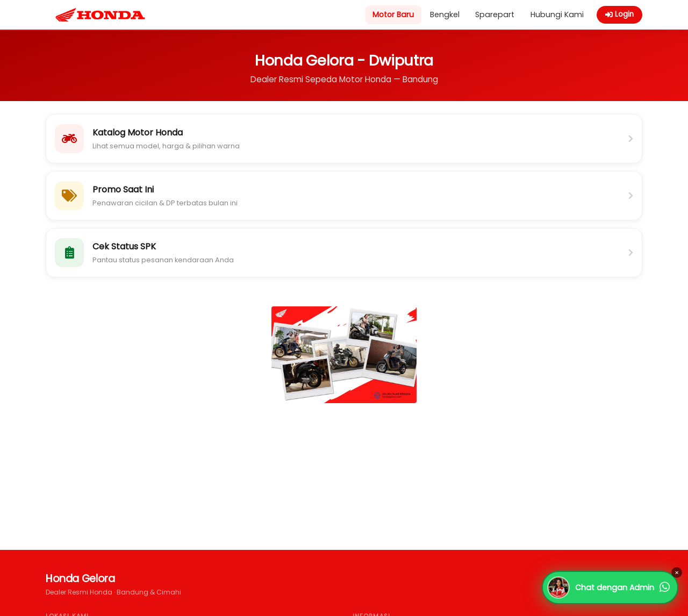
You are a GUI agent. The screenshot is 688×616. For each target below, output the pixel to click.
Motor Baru (393, 15)
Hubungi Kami (557, 15)
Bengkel (445, 15)
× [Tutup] (677, 573)
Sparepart (495, 15)
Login (619, 14)
